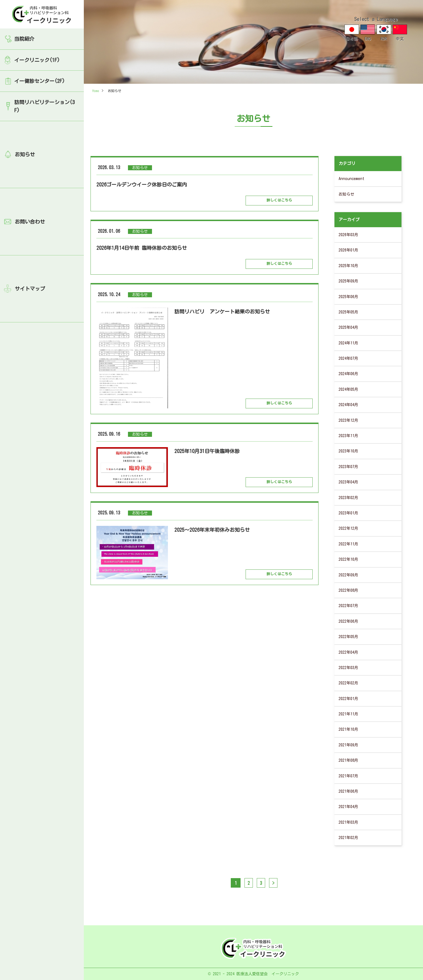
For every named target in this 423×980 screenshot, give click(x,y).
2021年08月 (348, 760)
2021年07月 (348, 776)
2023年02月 (348, 498)
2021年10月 (348, 729)
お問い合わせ (30, 222)
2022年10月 (348, 559)
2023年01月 (348, 513)
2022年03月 (348, 668)
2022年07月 (348, 606)
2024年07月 (348, 358)
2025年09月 (348, 281)
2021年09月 (348, 745)
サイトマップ (30, 289)
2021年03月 (348, 822)
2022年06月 (348, 621)
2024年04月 (348, 405)
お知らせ (25, 154)
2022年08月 (348, 590)
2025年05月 (348, 312)
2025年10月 (348, 266)
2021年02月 (348, 838)
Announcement (351, 179)
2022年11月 (348, 544)
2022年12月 (348, 528)
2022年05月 (348, 637)
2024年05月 (348, 389)
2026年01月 (348, 250)
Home (96, 91)
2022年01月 (348, 699)
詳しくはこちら (279, 200)
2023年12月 (348, 420)
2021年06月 (348, 791)
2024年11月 (348, 343)
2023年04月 (348, 482)
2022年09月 (348, 575)
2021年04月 (348, 807)
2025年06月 (348, 297)
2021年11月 (348, 714)
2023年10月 (348, 451)
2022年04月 (348, 652)
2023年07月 (348, 467)
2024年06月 (348, 374)
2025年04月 (348, 327)
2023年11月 (348, 436)
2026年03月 (348, 235)
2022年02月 (348, 683)
